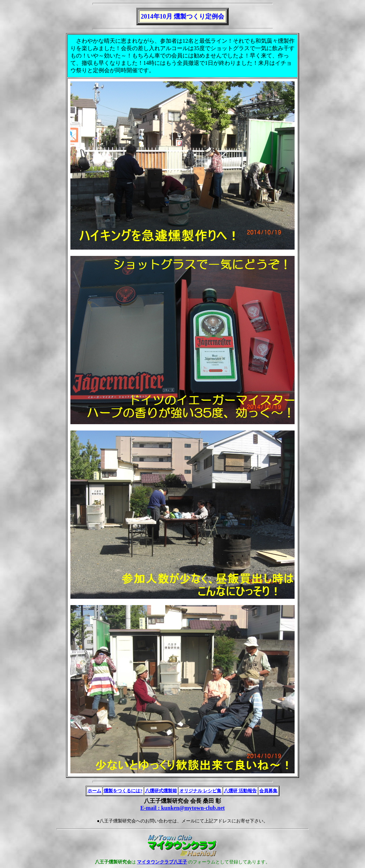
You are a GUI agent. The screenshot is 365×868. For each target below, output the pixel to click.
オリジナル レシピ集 (200, 791)
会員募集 (268, 791)
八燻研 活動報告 (240, 791)
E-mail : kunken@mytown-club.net (182, 808)
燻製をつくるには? (123, 791)
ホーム (94, 791)
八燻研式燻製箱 (161, 791)
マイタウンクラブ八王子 (162, 862)
